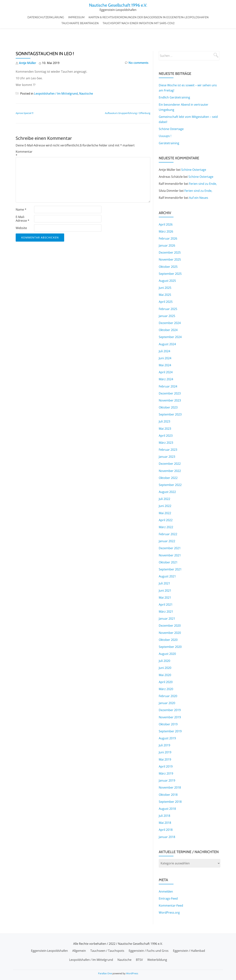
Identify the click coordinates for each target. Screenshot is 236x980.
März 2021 (166, 594)
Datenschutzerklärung (46, 17)
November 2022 (170, 454)
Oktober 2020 (168, 622)
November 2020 (170, 615)
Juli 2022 (164, 482)
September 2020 (170, 629)
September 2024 (170, 321)
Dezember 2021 (170, 531)
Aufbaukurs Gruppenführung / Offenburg (128, 98)
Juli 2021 (164, 566)
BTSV (139, 956)
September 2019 (170, 713)
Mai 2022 (165, 496)
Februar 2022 (168, 517)
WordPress (132, 970)
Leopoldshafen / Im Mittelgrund (57, 78)
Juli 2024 (164, 335)
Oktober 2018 (168, 776)
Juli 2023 (164, 405)
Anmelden (166, 873)
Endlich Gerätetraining (174, 82)
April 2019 (166, 748)
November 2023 (170, 384)
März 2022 (166, 510)
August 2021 (167, 559)
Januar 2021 (167, 601)
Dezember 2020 (170, 608)
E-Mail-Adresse (22, 203)
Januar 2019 (167, 762)
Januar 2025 (167, 299)
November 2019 (170, 699)
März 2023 (166, 426)
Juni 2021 (165, 573)
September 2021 (170, 552)
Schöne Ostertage (171, 113)
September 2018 (170, 783)
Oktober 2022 (168, 461)
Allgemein (79, 947)
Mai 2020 (165, 657)
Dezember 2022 (170, 447)
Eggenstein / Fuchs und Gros (149, 947)
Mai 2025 (165, 278)
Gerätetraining (169, 127)
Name (21, 194)
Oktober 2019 (168, 706)
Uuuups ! (165, 120)
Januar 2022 (167, 524)
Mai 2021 (165, 580)
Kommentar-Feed (171, 887)
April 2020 (166, 664)
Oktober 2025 (168, 250)
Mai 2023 (165, 412)
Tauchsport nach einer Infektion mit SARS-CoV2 (138, 22)
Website (21, 212)
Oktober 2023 (168, 391)
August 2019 (167, 720)
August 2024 (167, 328)
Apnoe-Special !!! (25, 98)
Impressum (76, 17)
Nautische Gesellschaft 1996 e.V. (118, 5)
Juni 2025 (165, 271)
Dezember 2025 (170, 236)
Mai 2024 (165, 349)
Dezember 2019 (170, 692)
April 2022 (166, 503)
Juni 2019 (165, 734)
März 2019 (166, 755)
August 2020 (167, 636)
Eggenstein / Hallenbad (189, 947)
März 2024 (166, 363)
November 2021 (170, 538)
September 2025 (170, 257)
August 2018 (167, 790)
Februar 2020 (168, 678)
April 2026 (166, 208)
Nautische (88, 78)
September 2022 (170, 468)
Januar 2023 (167, 440)
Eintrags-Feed (168, 880)
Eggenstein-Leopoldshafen (49, 947)
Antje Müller (28, 47)
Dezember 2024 (170, 307)
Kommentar (24, 138)
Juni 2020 (165, 650)
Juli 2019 (164, 727)
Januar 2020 (167, 685)
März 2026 (166, 215)
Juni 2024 (165, 342)
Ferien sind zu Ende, (203, 168)
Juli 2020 (164, 643)
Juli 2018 (164, 797)
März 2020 (166, 671)
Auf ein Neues (199, 182)
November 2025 (170, 243)
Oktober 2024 (168, 314)
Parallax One (105, 970)
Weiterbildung (157, 956)
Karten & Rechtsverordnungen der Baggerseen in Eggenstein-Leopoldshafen (148, 17)
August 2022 (167, 475)
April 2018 (166, 811)
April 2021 (166, 587)
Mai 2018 (165, 804)
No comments (137, 47)
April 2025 (166, 285)
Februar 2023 (168, 433)
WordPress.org (169, 894)
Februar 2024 (168, 370)
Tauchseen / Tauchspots (107, 947)
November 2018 (170, 769)
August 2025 (167, 264)
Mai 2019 (165, 741)
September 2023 (170, 398)
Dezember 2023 (170, 377)
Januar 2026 (167, 229)
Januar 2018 (167, 818)
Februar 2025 (168, 292)
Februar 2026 (168, 222)
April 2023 (166, 419)
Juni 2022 (165, 489)
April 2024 (166, 356)
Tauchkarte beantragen (80, 22)
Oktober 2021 (168, 545)
